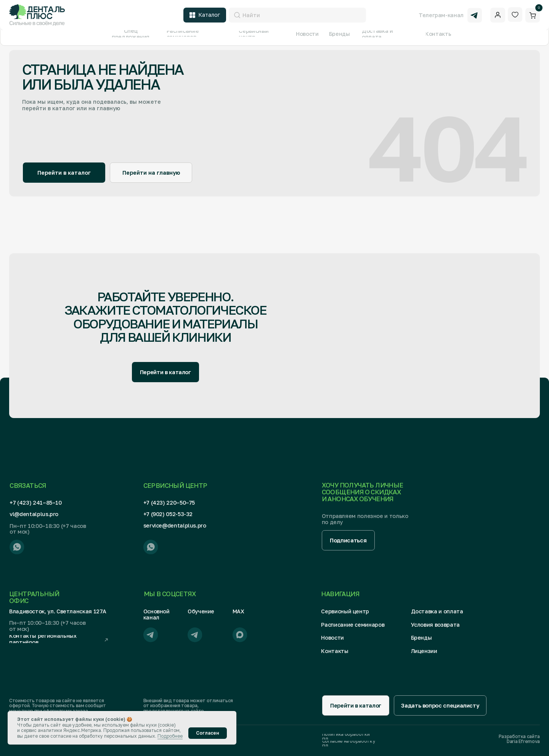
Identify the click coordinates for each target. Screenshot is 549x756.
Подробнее (170, 736)
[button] (348, 540)
